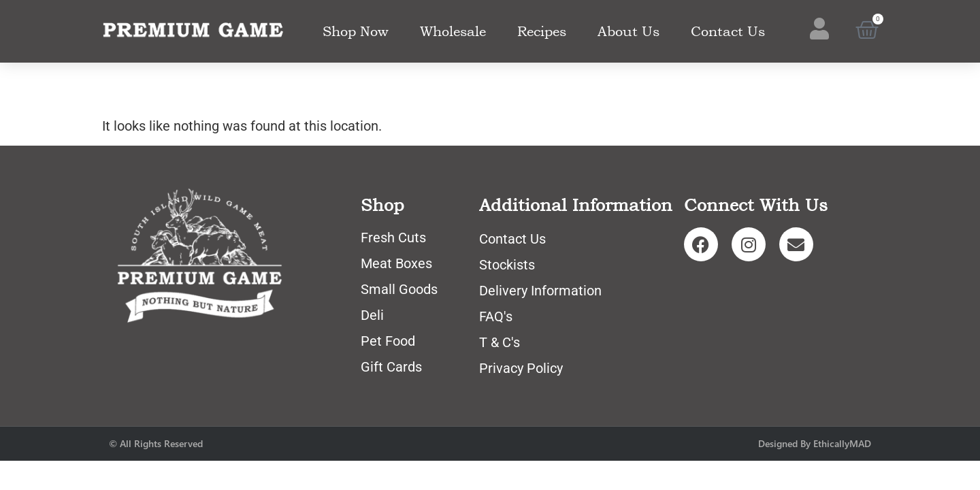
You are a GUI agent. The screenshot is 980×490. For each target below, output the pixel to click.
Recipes (542, 31)
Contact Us (728, 31)
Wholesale (453, 31)
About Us (628, 31)
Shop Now (356, 31)
